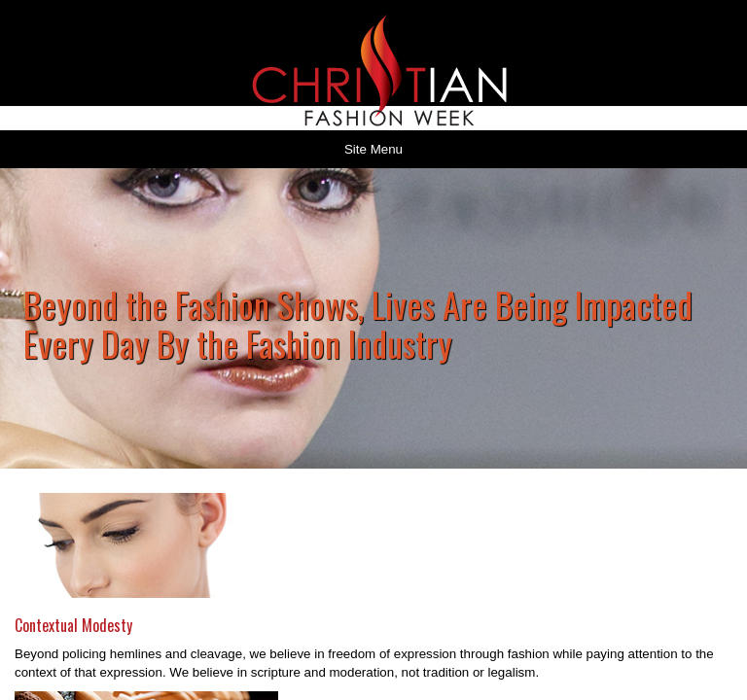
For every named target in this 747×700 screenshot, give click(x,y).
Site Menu (373, 149)
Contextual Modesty (73, 625)
